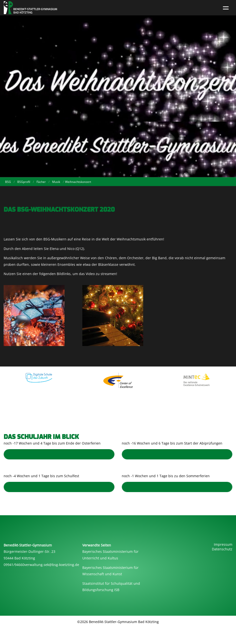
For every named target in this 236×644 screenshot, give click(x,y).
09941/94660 (14, 565)
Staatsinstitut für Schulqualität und (111, 583)
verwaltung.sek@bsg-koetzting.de (52, 565)
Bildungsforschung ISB (101, 590)
